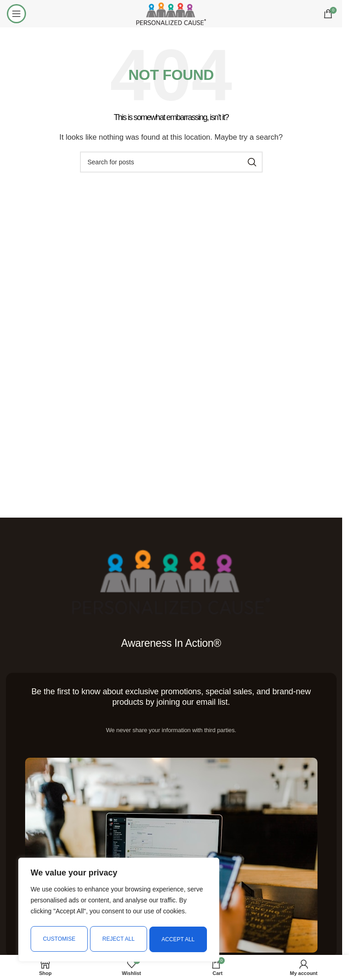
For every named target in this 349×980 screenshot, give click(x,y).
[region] (119, 911)
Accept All (179, 939)
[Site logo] (171, 13)
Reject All (118, 939)
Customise (59, 939)
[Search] (171, 162)
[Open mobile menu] (16, 14)
